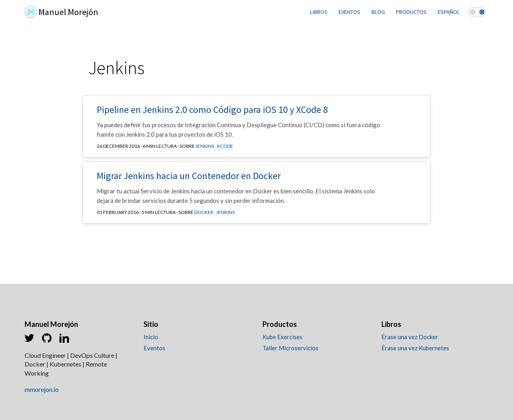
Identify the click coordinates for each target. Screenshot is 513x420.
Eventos (154, 348)
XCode (225, 146)
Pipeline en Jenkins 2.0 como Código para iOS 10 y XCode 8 (212, 110)
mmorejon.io (42, 389)
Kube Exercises (282, 337)
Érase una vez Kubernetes (415, 348)
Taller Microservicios (290, 348)
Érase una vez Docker (410, 337)
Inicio (151, 337)
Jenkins (205, 146)
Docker (204, 212)
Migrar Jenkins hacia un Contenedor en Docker (189, 176)
